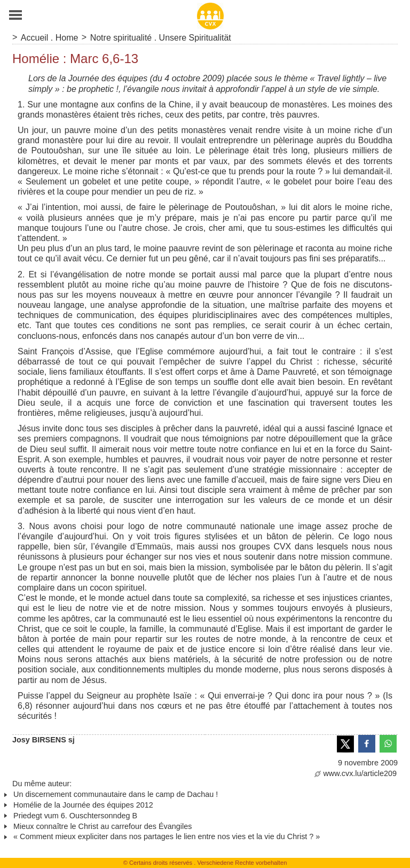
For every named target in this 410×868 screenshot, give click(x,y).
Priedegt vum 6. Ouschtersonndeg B (75, 816)
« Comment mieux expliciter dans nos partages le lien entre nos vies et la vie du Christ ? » (167, 836)
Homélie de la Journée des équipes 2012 (83, 805)
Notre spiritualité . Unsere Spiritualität (161, 38)
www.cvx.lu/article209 (356, 773)
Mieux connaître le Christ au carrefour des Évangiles (102, 826)
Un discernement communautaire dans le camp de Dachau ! (116, 794)
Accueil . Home (50, 38)
